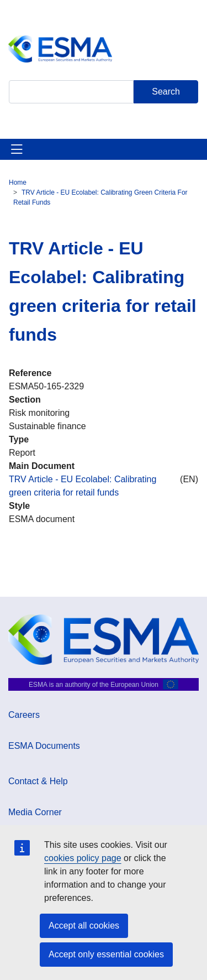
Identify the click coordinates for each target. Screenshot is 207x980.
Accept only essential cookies (106, 954)
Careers (24, 715)
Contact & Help (38, 781)
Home (18, 183)
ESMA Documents (44, 746)
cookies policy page (83, 858)
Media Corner (35, 812)
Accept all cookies (84, 926)
